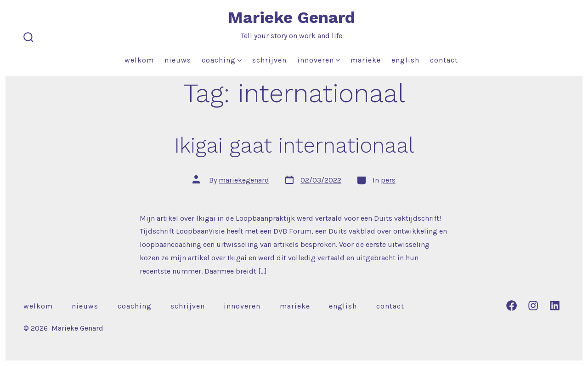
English (405, 60)
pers (388, 180)
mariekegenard (244, 180)
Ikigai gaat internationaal (294, 145)
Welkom (139, 60)
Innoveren (319, 60)
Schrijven (269, 60)
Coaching (222, 60)
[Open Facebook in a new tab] (512, 306)
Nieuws (178, 60)
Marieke (366, 60)
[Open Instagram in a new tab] (533, 306)
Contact (444, 60)
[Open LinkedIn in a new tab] (555, 306)
